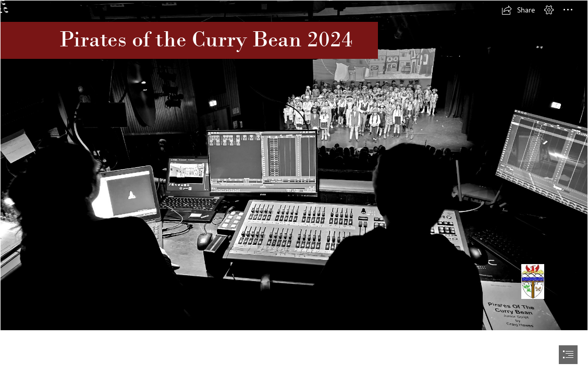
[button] (518, 10)
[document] (294, 187)
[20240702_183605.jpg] (294, 165)
